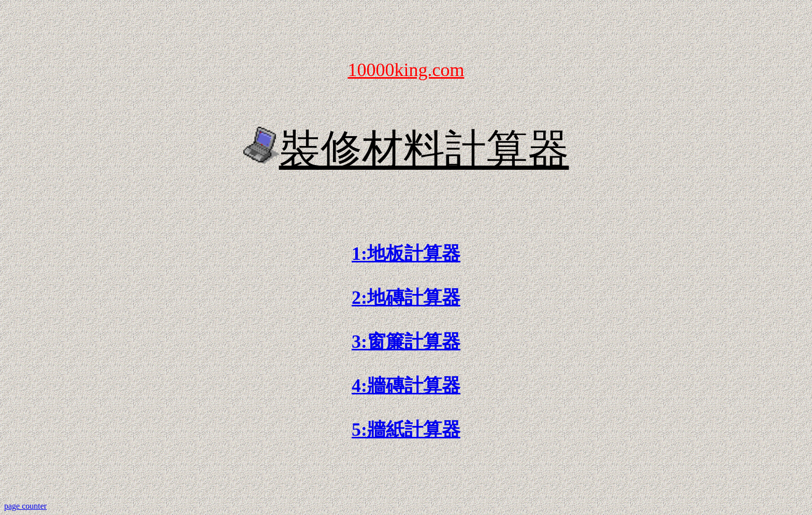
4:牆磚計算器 (406, 386)
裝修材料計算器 (424, 150)
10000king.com (406, 70)
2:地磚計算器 (406, 298)
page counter (25, 506)
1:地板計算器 (406, 254)
